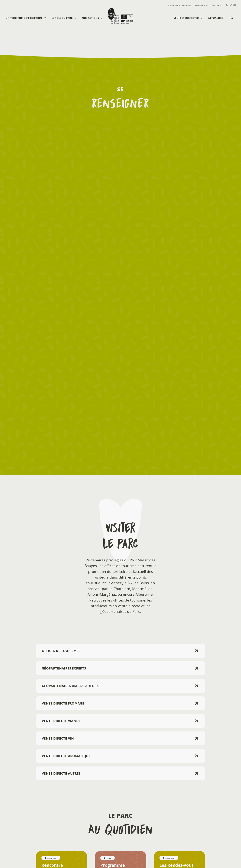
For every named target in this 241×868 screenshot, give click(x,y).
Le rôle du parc (66, 18)
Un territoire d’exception (28, 18)
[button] (232, 18)
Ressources (201, 6)
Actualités (216, 18)
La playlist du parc (180, 6)
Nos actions (94, 18)
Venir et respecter (190, 18)
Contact (216, 6)
